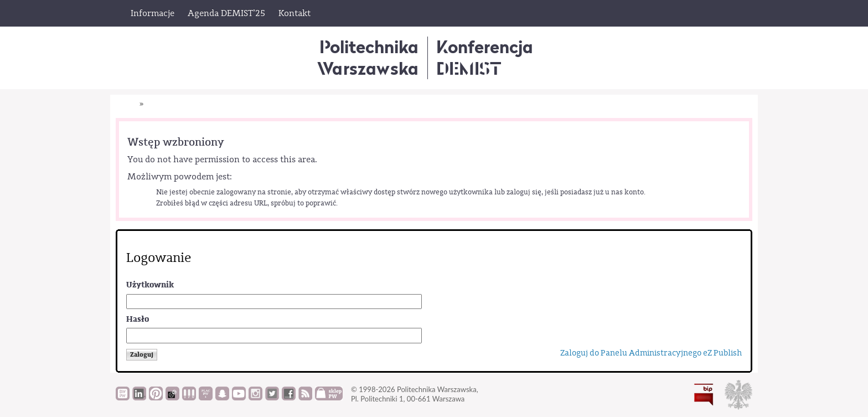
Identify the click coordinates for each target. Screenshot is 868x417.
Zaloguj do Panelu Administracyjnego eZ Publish (651, 353)
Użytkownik (150, 285)
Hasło (138, 319)
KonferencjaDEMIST (485, 57)
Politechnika (368, 57)
